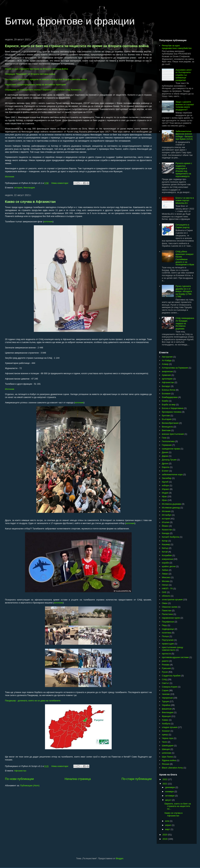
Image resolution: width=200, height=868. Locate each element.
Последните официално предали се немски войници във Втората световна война (46, 79)
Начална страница (78, 779)
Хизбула (166, 724)
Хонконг (166, 731)
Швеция (166, 749)
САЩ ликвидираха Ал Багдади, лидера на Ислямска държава (185, 323)
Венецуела (167, 427)
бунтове (166, 416)
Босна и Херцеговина (173, 408)
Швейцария (168, 746)
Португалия (168, 640)
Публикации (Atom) (30, 785)
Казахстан (167, 530)
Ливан (165, 574)
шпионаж (166, 753)
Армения (166, 375)
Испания (166, 511)
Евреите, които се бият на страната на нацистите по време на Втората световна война (77, 46)
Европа (165, 467)
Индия (165, 493)
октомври (170, 796)
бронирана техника (171, 412)
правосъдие (168, 644)
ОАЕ (164, 592)
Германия (167, 445)
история (18, 188)
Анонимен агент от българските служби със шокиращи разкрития (184, 75)
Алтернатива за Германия (175, 368)
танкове (166, 694)
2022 (165, 779)
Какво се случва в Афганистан (30, 202)
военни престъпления (173, 434)
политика (166, 633)
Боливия (166, 394)
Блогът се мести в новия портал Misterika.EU (185, 200)
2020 (165, 835)
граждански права (171, 449)
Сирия (165, 690)
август (169, 800)
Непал (165, 585)
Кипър (165, 548)
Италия (165, 522)
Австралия (167, 357)
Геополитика (168, 441)
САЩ (164, 679)
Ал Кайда (167, 360)
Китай (165, 552)
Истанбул (167, 515)
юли (167, 821)
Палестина (167, 614)
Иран (164, 500)
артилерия (167, 379)
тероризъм (167, 698)
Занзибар (167, 478)
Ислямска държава (171, 504)
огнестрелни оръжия (172, 600)
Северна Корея (169, 687)
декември (170, 787)
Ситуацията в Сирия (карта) (182, 226)
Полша (165, 636)
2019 (165, 839)
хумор (165, 735)
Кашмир (166, 544)
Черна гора (167, 738)
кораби (165, 563)
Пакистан (166, 610)
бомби (165, 401)
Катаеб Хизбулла (170, 537)
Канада (165, 533)
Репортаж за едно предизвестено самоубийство (177, 47)
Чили (164, 742)
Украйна (166, 705)
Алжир (165, 364)
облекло (166, 596)
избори (165, 485)
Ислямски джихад (171, 508)
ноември (170, 791)
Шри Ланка (167, 757)
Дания (165, 452)
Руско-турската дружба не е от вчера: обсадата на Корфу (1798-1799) (184, 291)
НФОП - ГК (167, 589)
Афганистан (20, 771)
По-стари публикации (137, 779)
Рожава (166, 665)
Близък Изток (168, 390)
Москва (165, 581)
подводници (168, 629)
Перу (164, 625)
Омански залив (169, 607)
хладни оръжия (170, 727)
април (168, 825)
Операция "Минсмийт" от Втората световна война (30, 74)
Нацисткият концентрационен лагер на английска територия (35, 85)
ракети (165, 661)
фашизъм (167, 709)
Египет (165, 471)
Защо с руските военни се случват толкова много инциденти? (185, 106)
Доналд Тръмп (169, 460)
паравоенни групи (171, 618)
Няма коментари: (60, 183)
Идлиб (165, 482)
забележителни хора (172, 474)
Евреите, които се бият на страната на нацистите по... (178, 806)
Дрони (165, 463)
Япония (166, 764)
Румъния (166, 668)
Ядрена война (169, 760)
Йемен (165, 526)
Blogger (119, 858)
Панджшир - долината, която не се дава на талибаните (33, 701)
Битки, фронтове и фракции (70, 21)
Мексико (166, 577)
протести (166, 654)
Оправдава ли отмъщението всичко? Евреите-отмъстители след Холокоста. (43, 90)
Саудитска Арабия (171, 676)
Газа (164, 438)
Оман (165, 603)
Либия (165, 570)
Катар (165, 541)
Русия (165, 672)
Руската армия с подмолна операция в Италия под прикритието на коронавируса (184, 170)
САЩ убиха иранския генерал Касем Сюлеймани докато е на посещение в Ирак (185, 258)
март (168, 829)
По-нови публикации (19, 779)
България (167, 419)
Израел (165, 489)
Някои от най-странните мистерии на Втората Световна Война (36, 69)
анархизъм (167, 371)
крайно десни (169, 566)
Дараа (165, 456)
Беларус (166, 386)
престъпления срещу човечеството (172, 649)
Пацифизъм (168, 622)
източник (48, 222)
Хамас (165, 720)
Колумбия (167, 555)
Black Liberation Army (172, 768)
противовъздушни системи (175, 657)
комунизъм (167, 559)
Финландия (29, 188)
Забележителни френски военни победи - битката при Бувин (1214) (184, 135)
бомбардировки (170, 397)
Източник (10, 177)
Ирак (164, 496)
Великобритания (170, 423)
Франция (166, 716)
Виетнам (166, 430)
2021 (165, 784)
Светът (165, 683)
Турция (165, 701)
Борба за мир (169, 405)
